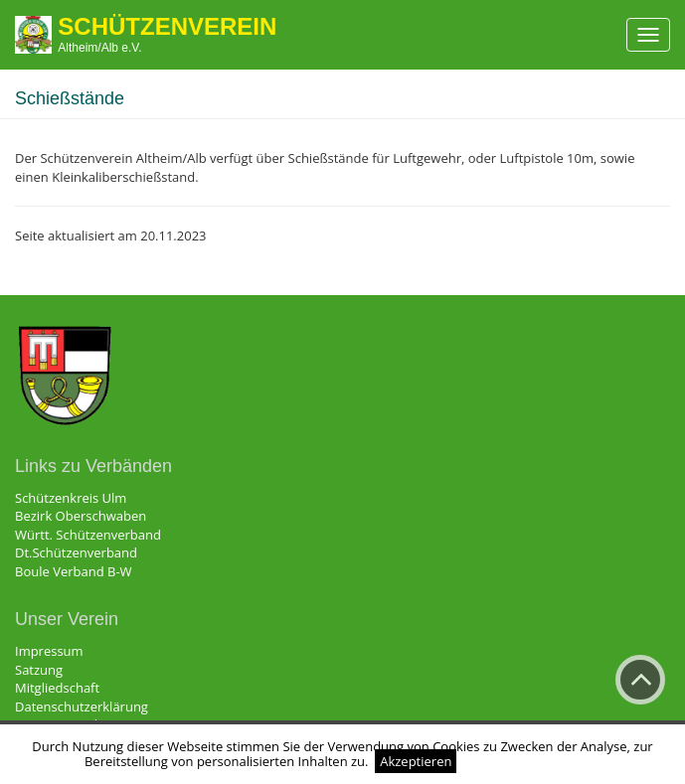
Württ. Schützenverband (88, 535)
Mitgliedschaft (57, 688)
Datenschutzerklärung (82, 706)
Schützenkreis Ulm (71, 498)
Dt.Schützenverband (76, 552)
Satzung (39, 670)
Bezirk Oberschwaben (81, 516)
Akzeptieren (416, 761)
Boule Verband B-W (74, 571)
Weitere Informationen (532, 761)
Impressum (49, 651)
